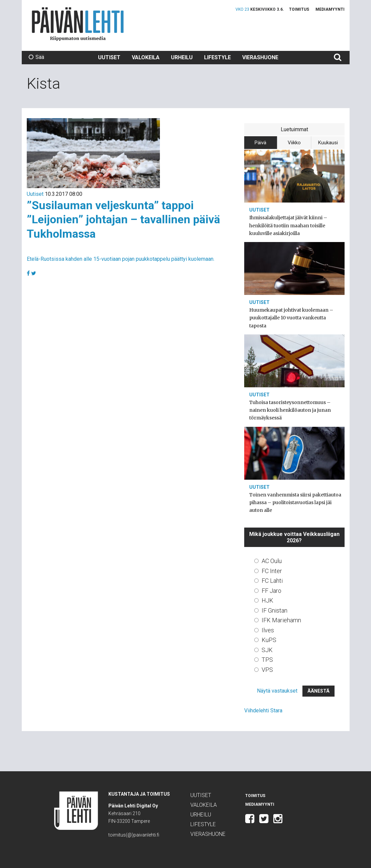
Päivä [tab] (260, 143)
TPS (267, 660)
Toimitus (299, 9)
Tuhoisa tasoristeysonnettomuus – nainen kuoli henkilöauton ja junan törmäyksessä (290, 410)
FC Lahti (272, 581)
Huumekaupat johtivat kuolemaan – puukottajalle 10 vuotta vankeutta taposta (291, 318)
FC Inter (272, 571)
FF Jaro (271, 591)
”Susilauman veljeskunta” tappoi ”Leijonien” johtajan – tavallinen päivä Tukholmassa (123, 219)
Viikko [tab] (294, 143)
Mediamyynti (330, 9)
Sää (36, 57)
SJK (267, 650)
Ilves (268, 630)
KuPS (269, 640)
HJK (267, 600)
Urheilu (182, 57)
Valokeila (146, 57)
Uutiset (109, 57)
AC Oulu (272, 561)
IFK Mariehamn (281, 620)
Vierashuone (260, 57)
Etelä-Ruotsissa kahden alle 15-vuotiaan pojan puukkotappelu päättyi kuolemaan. (121, 259)
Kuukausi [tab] (328, 143)
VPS (267, 670)
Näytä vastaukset (277, 691)
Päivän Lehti (78, 24)
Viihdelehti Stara (263, 711)
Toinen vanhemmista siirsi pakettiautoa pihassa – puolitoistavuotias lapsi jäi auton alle (295, 502)
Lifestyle (217, 57)
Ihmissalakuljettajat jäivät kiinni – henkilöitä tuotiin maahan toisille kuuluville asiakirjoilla (288, 225)
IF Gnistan (274, 610)
